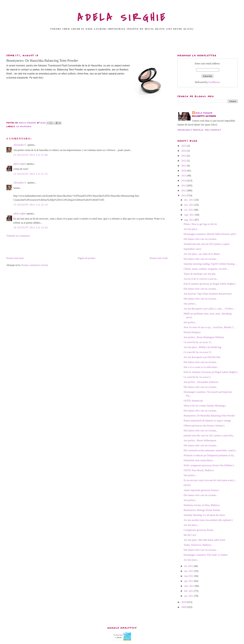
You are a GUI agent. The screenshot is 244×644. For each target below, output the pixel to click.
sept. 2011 (190, 215)
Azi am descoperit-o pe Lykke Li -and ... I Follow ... (210, 309)
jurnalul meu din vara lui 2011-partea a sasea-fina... (209, 435)
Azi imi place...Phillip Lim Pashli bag (202, 347)
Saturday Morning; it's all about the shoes (204, 515)
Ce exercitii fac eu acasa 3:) (197, 342)
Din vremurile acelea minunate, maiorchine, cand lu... (210, 450)
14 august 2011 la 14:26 (31, 227)
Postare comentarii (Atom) (35, 265)
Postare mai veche (159, 258)
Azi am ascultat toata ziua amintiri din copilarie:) (208, 520)
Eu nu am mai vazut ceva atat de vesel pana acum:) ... (210, 480)
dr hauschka (24, 126)
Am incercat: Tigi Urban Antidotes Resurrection (208, 294)
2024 (184, 151)
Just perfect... (190, 304)
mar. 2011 (189, 586)
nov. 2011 (189, 205)
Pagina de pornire (87, 258)
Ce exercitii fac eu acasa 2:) (197, 352)
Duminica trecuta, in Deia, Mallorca (202, 505)
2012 (184, 190)
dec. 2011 (189, 200)
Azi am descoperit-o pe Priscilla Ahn (202, 357)
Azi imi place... (191, 229)
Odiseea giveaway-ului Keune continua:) (204, 426)
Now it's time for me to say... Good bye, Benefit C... (210, 327)
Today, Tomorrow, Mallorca (197, 545)
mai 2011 (189, 576)
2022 (184, 161)
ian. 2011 (189, 596)
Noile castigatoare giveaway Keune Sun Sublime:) (209, 465)
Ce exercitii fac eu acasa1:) (197, 377)
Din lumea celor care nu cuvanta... (201, 239)
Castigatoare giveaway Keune (198, 530)
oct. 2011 (189, 210)
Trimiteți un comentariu (18, 236)
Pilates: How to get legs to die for (200, 224)
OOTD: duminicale (193, 401)
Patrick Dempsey (192, 332)
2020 (184, 171)
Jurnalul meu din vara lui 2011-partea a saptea (207, 244)
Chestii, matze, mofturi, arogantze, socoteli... (206, 269)
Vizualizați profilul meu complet (199, 130)
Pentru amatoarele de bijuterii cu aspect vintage (207, 421)
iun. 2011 (189, 571)
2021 (184, 166)
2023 (184, 156)
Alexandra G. (20, 145)
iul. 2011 (189, 566)
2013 (184, 186)
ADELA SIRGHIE (122, 18)
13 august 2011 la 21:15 (31, 174)
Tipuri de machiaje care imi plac (200, 274)
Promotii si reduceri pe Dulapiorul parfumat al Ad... (209, 455)
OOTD (187, 485)
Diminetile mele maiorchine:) (198, 460)
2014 (184, 181)
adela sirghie (20, 164)
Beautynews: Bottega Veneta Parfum (202, 510)
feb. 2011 (189, 591)
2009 (184, 607)
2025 (184, 146)
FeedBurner (214, 82)
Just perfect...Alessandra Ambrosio (201, 382)
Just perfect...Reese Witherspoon (200, 440)
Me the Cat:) (190, 535)
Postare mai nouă (15, 258)
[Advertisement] (122, 43)
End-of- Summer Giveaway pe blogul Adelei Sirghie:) (211, 372)
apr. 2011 (189, 581)
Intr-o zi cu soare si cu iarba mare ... (202, 367)
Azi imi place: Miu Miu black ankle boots (204, 540)
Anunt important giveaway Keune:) (201, 490)
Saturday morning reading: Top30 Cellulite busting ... (210, 264)
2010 (184, 602)
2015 (184, 176)
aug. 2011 (189, 220)
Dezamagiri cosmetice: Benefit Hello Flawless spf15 (210, 234)
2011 (184, 195)
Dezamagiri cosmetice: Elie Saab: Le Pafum (206, 555)
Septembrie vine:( (192, 249)
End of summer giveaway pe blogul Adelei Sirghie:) (210, 284)
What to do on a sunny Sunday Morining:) (205, 406)
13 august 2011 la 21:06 (31, 155)
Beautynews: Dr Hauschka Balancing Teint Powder (209, 416)
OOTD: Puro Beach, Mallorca (199, 470)
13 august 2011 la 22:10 (31, 205)
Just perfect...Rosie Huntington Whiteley (204, 337)
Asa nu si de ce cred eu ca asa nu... (201, 279)
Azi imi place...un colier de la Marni (202, 254)
